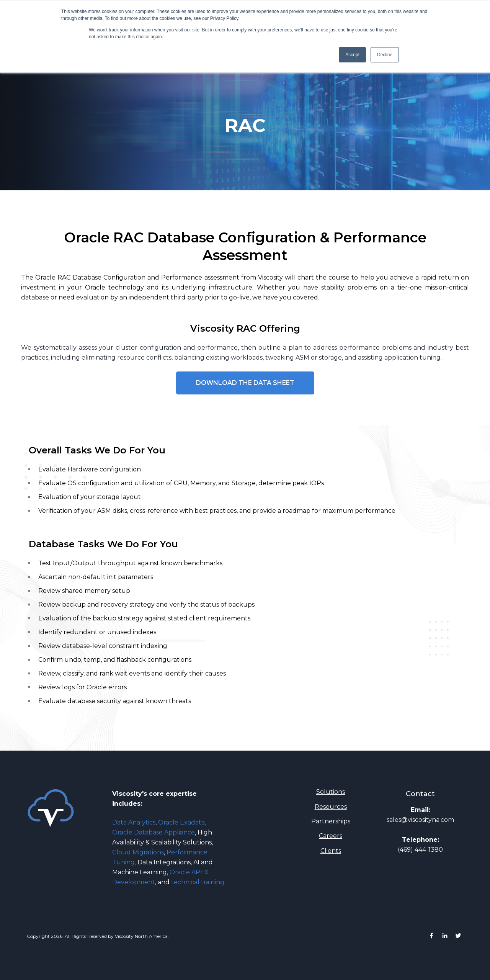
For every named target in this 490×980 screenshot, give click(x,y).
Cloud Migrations (138, 852)
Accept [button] (352, 55)
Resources (331, 807)
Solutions (331, 792)
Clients (331, 851)
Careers (331, 836)
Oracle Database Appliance (154, 832)
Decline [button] (385, 55)
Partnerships (331, 821)
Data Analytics (134, 822)
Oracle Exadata (181, 822)
